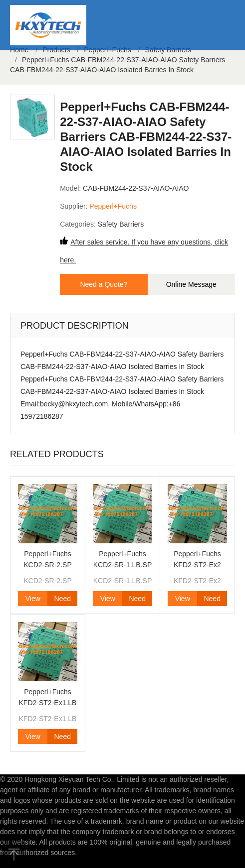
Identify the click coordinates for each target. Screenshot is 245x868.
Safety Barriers (121, 224)
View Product (33, 600)
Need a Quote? (104, 284)
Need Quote (62, 600)
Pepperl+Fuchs (113, 206)
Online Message (191, 284)
